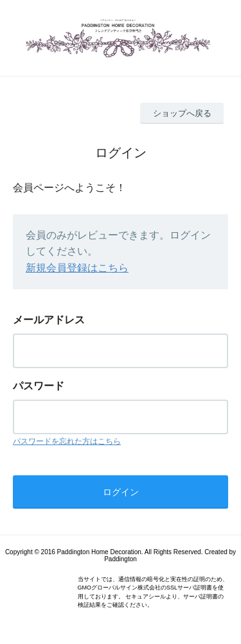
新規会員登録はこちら (77, 268)
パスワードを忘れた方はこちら (67, 441)
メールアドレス (49, 320)
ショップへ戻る (182, 113)
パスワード (39, 386)
